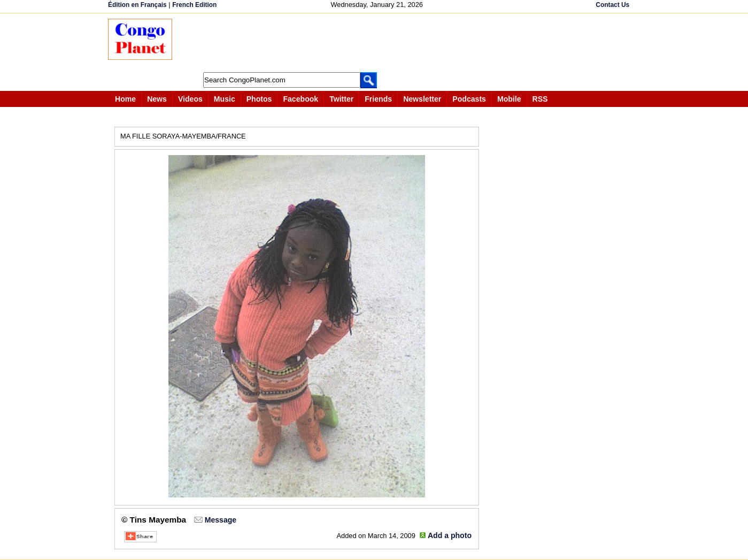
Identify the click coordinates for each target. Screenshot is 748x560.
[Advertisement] (377, 43)
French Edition (194, 5)
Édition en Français (137, 5)
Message (221, 520)
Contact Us (612, 5)
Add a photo (450, 535)
